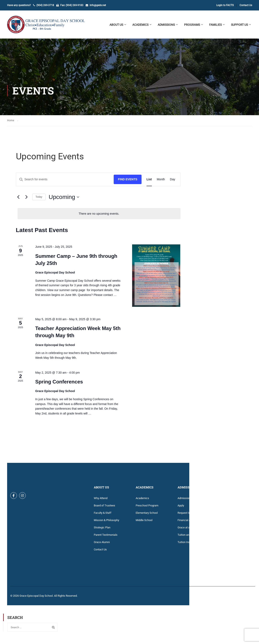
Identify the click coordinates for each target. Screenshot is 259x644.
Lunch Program (228, 544)
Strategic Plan (102, 529)
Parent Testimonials (106, 536)
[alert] (99, 215)
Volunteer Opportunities (233, 566)
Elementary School (147, 514)
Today (39, 199)
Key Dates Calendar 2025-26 (236, 529)
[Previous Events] (18, 199)
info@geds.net (98, 5)
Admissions (185, 500)
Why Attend (101, 500)
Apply (181, 507)
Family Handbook (230, 514)
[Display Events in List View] (149, 181)
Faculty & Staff (103, 514)
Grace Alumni (102, 544)
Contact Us (246, 5)
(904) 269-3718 (45, 5)
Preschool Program (147, 507)
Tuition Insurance (188, 544)
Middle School (144, 522)
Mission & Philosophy (106, 522)
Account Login (228, 500)
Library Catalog (228, 536)
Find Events (128, 181)
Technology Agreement (233, 558)
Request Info (185, 514)
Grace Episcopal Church (234, 522)
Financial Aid (185, 522)
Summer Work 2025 (231, 551)
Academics (142, 500)
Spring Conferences (59, 383)
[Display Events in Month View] (161, 181)
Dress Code (226, 507)
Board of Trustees (104, 507)
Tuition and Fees (187, 536)
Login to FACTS (225, 5)
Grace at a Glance (188, 529)
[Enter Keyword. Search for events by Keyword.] (65, 181)
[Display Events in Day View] (173, 181)
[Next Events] (27, 199)
